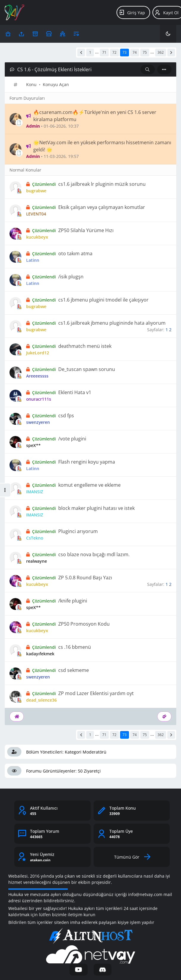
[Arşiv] (35, 34)
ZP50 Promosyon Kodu (84, 624)
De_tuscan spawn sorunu (87, 369)
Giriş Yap (132, 12)
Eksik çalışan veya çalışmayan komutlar (102, 207)
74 (135, 52)
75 (145, 52)
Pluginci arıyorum (78, 531)
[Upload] (8, 34)
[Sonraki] (171, 53)
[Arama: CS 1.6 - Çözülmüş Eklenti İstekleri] (148, 69)
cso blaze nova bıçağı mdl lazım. (94, 554)
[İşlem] (164, 69)
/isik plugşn (71, 277)
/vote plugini (72, 439)
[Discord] (103, 970)
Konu (31, 84)
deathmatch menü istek (85, 346)
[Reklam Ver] (49, 34)
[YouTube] (79, 970)
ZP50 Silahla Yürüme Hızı (86, 230)
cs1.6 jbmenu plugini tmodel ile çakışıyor (103, 300)
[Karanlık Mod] (168, 34)
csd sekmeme (74, 670)
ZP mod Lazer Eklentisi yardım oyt (96, 693)
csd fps (66, 416)
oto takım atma (75, 253)
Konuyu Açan (56, 84)
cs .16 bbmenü (75, 647)
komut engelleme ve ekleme (89, 485)
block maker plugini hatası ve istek (96, 508)
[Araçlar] (76, 34)
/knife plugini (73, 601)
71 (104, 52)
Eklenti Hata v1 (75, 392)
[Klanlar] (63, 34)
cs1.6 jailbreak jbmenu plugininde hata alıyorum (112, 323)
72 (114, 52)
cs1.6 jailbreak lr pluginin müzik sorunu (102, 184)
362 (161, 52)
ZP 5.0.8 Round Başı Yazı (85, 578)
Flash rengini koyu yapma (87, 462)
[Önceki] (81, 53)
